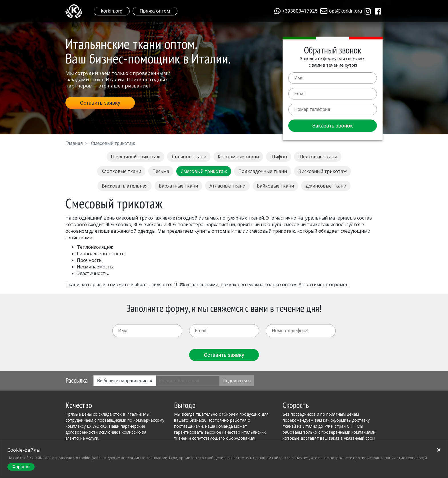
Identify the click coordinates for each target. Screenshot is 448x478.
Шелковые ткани (318, 157)
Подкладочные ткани (263, 171)
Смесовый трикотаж (204, 171)
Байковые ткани (275, 186)
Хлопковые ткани (121, 171)
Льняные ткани (189, 157)
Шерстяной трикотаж (135, 157)
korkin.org (112, 11)
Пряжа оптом (155, 11)
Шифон (279, 157)
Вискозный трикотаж (322, 171)
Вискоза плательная (125, 186)
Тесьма (161, 171)
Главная (74, 143)
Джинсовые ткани (326, 186)
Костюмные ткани (238, 157)
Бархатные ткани (178, 186)
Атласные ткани (227, 186)
